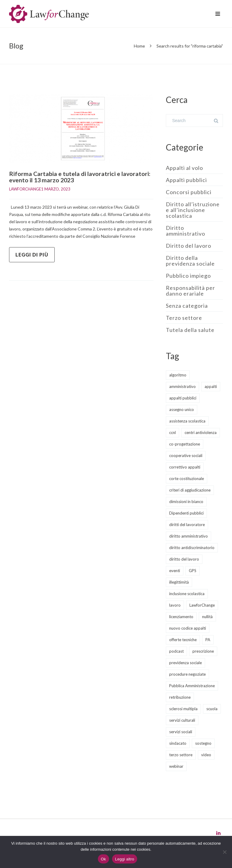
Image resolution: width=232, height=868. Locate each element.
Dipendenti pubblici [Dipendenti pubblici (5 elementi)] (186, 513)
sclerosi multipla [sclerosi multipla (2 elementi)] (183, 709)
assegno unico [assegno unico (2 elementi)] (182, 409)
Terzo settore (184, 318)
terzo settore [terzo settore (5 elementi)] (181, 755)
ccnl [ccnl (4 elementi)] (172, 432)
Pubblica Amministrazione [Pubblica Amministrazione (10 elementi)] (192, 686)
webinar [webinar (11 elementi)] (176, 766)
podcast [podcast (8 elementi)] (176, 651)
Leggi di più (32, 254)
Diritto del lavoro (188, 246)
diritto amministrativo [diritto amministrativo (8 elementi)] (188, 536)
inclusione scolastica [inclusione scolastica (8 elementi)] (187, 594)
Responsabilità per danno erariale (190, 291)
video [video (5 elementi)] (206, 755)
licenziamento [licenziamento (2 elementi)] (181, 617)
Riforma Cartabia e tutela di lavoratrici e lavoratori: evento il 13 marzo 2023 (80, 177)
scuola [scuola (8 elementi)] (212, 709)
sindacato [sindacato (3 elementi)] (178, 743)
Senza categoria (187, 306)
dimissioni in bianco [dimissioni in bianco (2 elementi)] (186, 502)
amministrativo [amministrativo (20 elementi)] (182, 386)
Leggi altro (125, 859)
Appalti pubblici (186, 180)
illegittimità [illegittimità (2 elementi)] (179, 582)
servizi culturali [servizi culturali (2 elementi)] (182, 720)
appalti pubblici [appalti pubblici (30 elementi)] (183, 398)
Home (139, 46)
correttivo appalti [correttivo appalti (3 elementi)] (185, 467)
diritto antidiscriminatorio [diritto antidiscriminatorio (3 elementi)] (192, 548)
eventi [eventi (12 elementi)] (175, 571)
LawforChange (25, 189)
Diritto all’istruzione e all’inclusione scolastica (193, 210)
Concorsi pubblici (189, 192)
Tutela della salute (190, 330)
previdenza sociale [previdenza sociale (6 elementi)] (185, 663)
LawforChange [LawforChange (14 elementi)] (202, 605)
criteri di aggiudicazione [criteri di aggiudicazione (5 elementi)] (190, 490)
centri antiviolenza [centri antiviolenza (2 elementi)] (201, 432)
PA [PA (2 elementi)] (208, 640)
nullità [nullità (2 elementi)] (207, 617)
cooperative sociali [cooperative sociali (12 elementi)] (186, 456)
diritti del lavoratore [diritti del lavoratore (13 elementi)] (187, 525)
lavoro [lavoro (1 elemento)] (175, 605)
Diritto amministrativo (185, 231)
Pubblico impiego (188, 276)
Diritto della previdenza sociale (190, 261)
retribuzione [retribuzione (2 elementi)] (180, 697)
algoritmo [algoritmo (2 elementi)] (178, 375)
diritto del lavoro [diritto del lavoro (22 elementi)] (184, 559)
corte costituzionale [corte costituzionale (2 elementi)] (187, 479)
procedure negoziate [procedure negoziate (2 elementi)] (187, 674)
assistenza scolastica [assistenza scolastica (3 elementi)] (187, 421)
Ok (103, 859)
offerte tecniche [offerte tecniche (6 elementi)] (183, 640)
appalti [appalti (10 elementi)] (211, 386)
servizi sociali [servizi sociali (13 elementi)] (181, 732)
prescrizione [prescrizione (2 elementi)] (203, 651)
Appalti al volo (184, 168)
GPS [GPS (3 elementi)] (193, 571)
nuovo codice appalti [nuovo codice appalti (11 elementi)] (188, 628)
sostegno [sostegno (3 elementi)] (203, 743)
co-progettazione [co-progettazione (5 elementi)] (185, 444)
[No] (224, 852)
